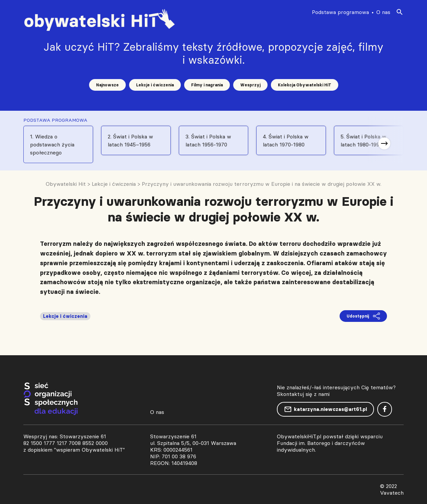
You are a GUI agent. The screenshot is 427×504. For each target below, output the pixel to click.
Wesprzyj (250, 85)
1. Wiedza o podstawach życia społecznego (52, 144)
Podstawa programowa (340, 12)
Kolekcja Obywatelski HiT (305, 85)
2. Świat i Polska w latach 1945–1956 (130, 140)
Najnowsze (107, 85)
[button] (384, 143)
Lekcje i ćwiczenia (155, 85)
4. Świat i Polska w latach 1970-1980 (286, 140)
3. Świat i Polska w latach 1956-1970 (208, 140)
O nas (383, 12)
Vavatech (392, 493)
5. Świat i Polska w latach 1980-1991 (363, 140)
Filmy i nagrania (207, 85)
